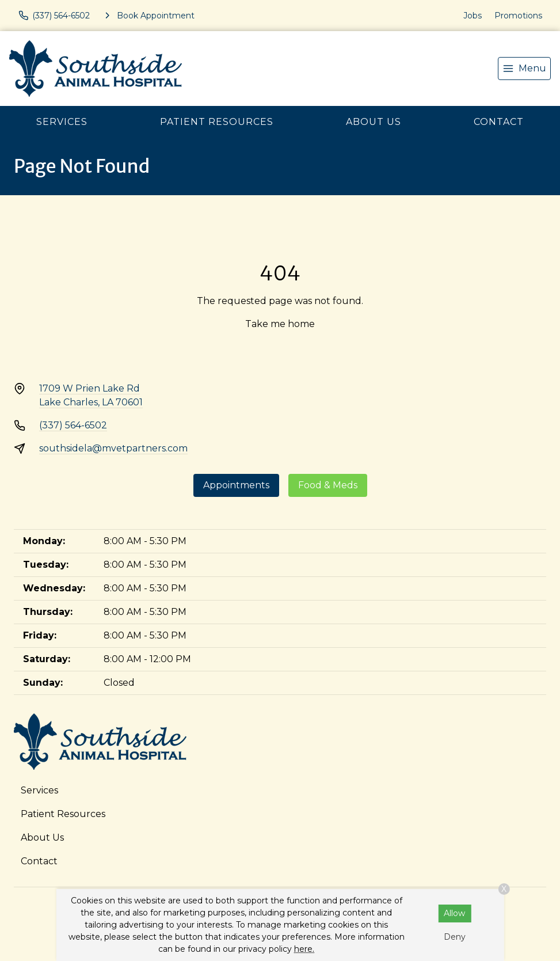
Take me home (280, 324)
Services (62, 122)
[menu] (524, 69)
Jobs (473, 16)
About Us (374, 122)
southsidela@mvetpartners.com (113, 448)
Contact (499, 122)
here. (304, 949)
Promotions (518, 16)
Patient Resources (217, 122)
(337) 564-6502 (73, 425)
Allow (454, 913)
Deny (455, 937)
